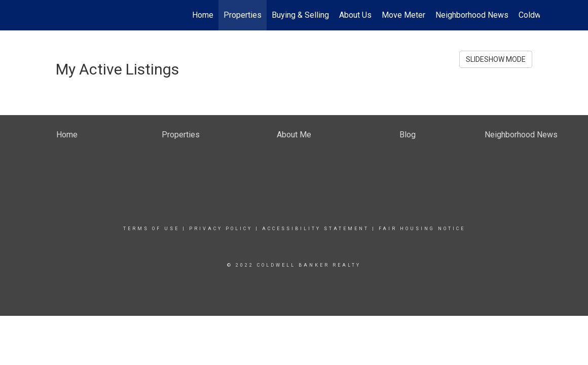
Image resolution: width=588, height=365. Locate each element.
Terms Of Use (151, 229)
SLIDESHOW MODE (496, 59)
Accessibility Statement (316, 229)
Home (203, 15)
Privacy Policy (221, 229)
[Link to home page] (53, 15)
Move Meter (403, 15)
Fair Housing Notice (422, 229)
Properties (243, 15)
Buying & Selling (300, 15)
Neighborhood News (472, 15)
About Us (355, 15)
